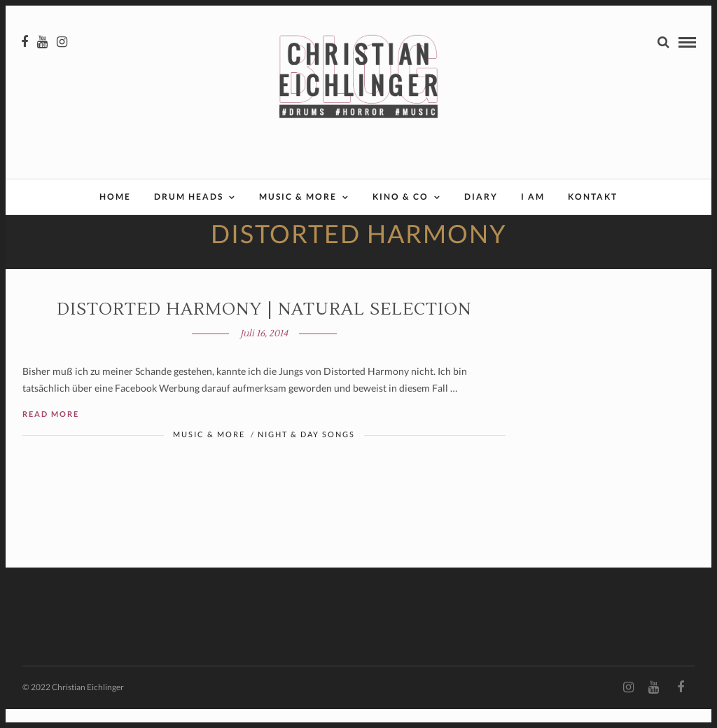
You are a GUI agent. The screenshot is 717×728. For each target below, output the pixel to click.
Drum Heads (189, 198)
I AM (533, 198)
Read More (51, 432)
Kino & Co (401, 198)
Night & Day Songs (306, 452)
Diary (481, 198)
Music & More (298, 198)
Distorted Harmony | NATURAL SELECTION (264, 328)
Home (115, 198)
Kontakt (593, 198)
